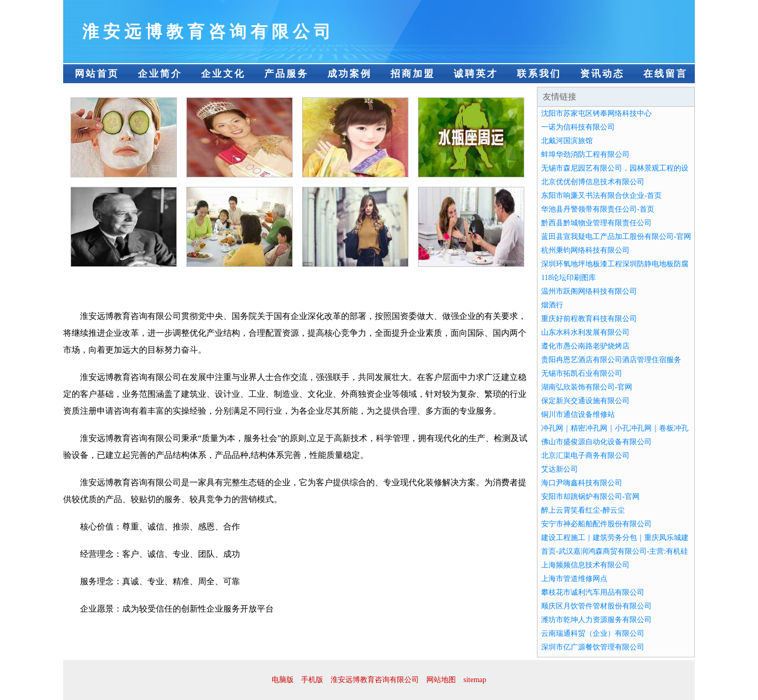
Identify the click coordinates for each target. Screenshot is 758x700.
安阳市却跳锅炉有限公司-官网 (590, 497)
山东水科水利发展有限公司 (585, 332)
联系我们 (539, 74)
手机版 (312, 680)
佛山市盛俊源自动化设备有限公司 (596, 442)
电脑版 (283, 680)
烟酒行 (552, 305)
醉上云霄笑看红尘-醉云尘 (583, 510)
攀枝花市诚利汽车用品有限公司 (593, 592)
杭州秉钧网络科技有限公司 (585, 250)
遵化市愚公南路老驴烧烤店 (585, 346)
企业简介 (160, 74)
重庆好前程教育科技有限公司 (589, 319)
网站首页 (97, 74)
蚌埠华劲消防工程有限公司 (585, 154)
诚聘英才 (476, 74)
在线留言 (665, 74)
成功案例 (350, 74)
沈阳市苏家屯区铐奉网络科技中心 (596, 113)
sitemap (475, 680)
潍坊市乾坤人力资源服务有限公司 (596, 620)
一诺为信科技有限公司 (578, 127)
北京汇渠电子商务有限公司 (585, 456)
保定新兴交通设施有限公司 (585, 401)
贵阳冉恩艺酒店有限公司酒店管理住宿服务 (611, 360)
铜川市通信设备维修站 (578, 414)
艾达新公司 (560, 469)
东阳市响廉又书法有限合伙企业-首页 (601, 196)
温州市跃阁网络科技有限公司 (589, 291)
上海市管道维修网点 (574, 579)
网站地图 (441, 680)
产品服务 (286, 74)
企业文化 (223, 74)
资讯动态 (602, 74)
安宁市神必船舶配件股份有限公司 (596, 524)
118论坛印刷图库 (568, 278)
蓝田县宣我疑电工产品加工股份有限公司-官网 (616, 237)
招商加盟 (413, 74)
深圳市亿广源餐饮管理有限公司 (593, 647)
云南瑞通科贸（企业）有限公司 (593, 633)
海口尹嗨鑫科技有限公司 (582, 483)
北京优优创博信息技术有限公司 (593, 182)
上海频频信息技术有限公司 (585, 565)
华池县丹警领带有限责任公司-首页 (598, 209)
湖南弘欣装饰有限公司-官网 (587, 387)
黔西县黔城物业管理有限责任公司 (596, 223)
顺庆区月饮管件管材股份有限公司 (596, 606)
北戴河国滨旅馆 (567, 141)
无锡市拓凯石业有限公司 (582, 373)
